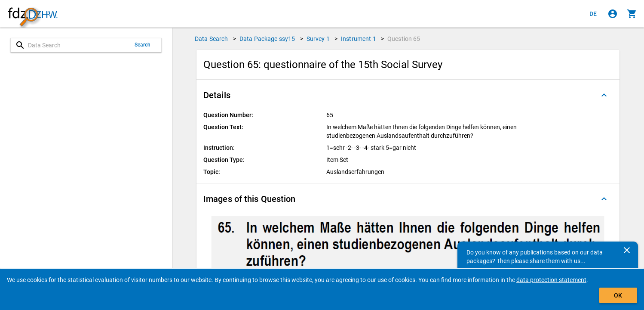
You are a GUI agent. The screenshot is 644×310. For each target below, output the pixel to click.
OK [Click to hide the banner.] (618, 295)
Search (143, 45)
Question (404, 39)
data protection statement (551, 280)
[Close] (627, 250)
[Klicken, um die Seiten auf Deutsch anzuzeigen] (593, 14)
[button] (408, 95)
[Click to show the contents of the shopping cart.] (632, 14)
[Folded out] (604, 95)
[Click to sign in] (613, 14)
